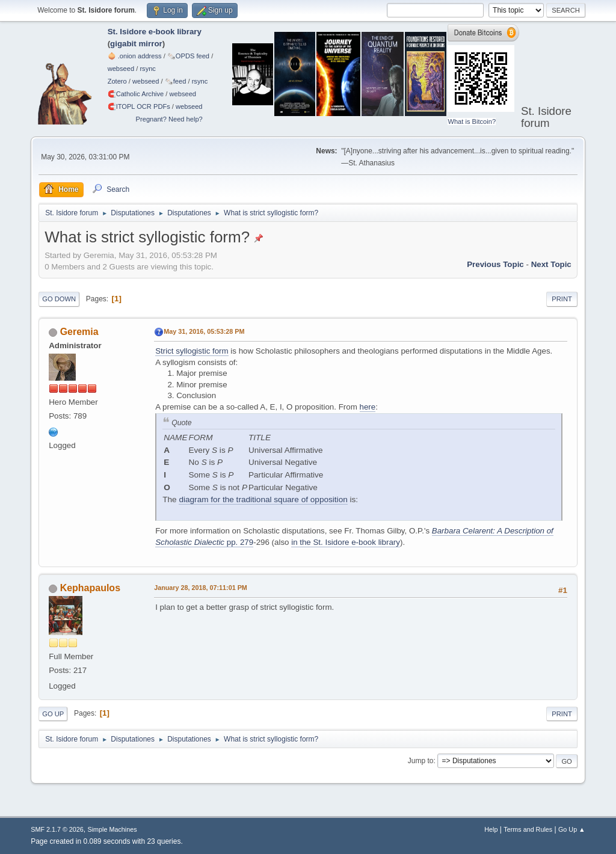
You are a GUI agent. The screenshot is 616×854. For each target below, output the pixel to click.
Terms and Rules (528, 829)
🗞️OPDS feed (188, 56)
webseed (121, 69)
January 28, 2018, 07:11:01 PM (201, 588)
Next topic (551, 264)
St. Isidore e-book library (155, 32)
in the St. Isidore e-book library (346, 542)
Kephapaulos (90, 588)
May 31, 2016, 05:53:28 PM (204, 331)
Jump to (421, 761)
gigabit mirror (136, 44)
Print (562, 299)
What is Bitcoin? (472, 121)
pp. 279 (239, 542)
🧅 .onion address (135, 56)
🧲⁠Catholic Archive (136, 94)
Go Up (53, 714)
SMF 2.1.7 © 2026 (57, 829)
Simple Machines (112, 829)
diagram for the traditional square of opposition (263, 499)
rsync (148, 69)
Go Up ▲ (572, 829)
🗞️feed (176, 81)
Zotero (117, 81)
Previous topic (495, 264)
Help (491, 829)
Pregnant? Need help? (169, 119)
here (368, 407)
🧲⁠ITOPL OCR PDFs (139, 106)
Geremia (79, 332)
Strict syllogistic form (192, 351)
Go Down (59, 299)
